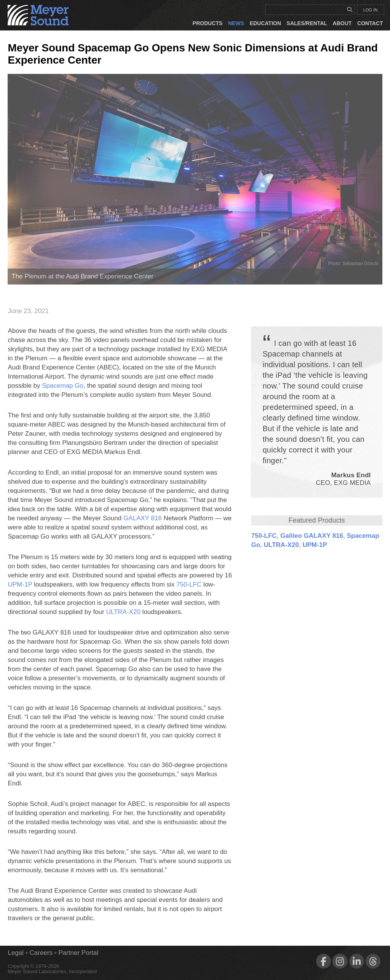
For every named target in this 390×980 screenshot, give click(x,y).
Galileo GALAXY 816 (312, 536)
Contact (370, 23)
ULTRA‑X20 (281, 545)
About (342, 23)
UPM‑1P (315, 545)
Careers (41, 953)
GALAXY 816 (143, 518)
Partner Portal (78, 953)
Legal (16, 953)
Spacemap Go (63, 386)
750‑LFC (264, 536)
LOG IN (370, 10)
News (236, 23)
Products (208, 23)
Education (265, 23)
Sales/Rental (307, 23)
